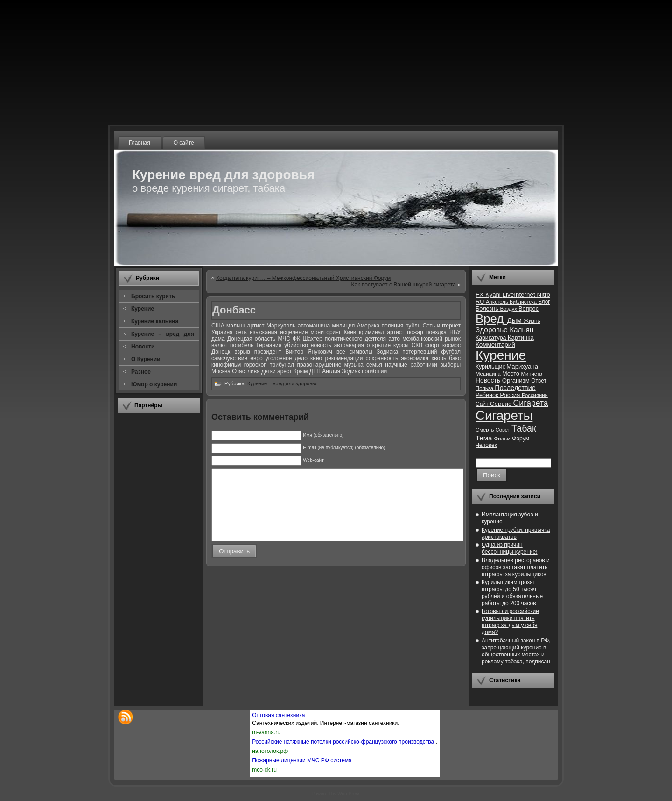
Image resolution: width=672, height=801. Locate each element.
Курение (501, 355)
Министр (531, 374)
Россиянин (535, 395)
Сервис (502, 404)
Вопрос (528, 309)
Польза (485, 388)
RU (481, 302)
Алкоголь (498, 302)
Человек (486, 445)
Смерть (486, 430)
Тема (485, 438)
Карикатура (492, 338)
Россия (511, 395)
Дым (515, 320)
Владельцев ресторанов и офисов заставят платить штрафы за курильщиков (516, 567)
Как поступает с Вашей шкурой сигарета (405, 285)
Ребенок (488, 395)
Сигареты (504, 415)
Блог (544, 302)
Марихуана (522, 366)
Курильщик (491, 367)
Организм (517, 380)
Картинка (521, 338)
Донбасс (234, 310)
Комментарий (495, 345)
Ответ (539, 381)
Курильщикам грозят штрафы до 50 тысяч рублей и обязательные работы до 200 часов (512, 593)
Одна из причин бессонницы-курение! (510, 548)
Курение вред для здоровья (223, 175)
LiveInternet (519, 295)
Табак (524, 428)
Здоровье (493, 330)
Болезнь (488, 309)
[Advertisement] (159, 559)
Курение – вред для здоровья (283, 383)
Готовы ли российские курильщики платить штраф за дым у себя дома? (510, 622)
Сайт (483, 404)
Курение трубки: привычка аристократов (516, 533)
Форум (521, 439)
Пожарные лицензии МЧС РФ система (302, 760)
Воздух (509, 309)
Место (511, 373)
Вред (491, 319)
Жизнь (532, 321)
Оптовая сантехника (278, 715)
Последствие (515, 388)
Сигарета (531, 403)
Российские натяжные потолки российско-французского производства (344, 742)
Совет (504, 430)
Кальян (521, 330)
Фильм (503, 439)
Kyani (494, 295)
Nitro (544, 295)
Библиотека (524, 302)
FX (480, 295)
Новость (489, 380)
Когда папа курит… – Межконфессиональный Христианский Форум (303, 278)
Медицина (489, 374)
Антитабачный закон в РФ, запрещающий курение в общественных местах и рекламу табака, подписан (516, 651)
